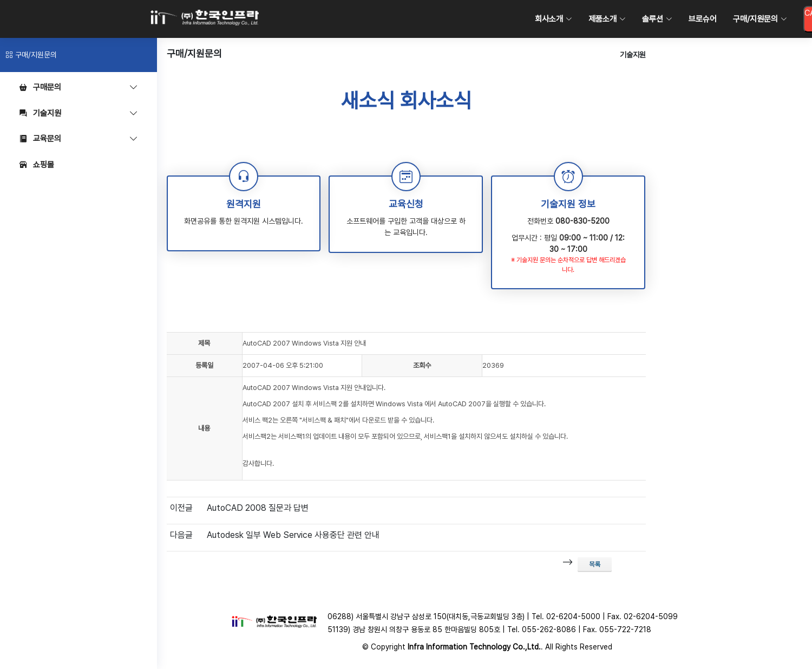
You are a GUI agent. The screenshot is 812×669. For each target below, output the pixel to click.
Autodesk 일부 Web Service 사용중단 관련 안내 (293, 535)
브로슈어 (703, 19)
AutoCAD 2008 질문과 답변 (258, 508)
